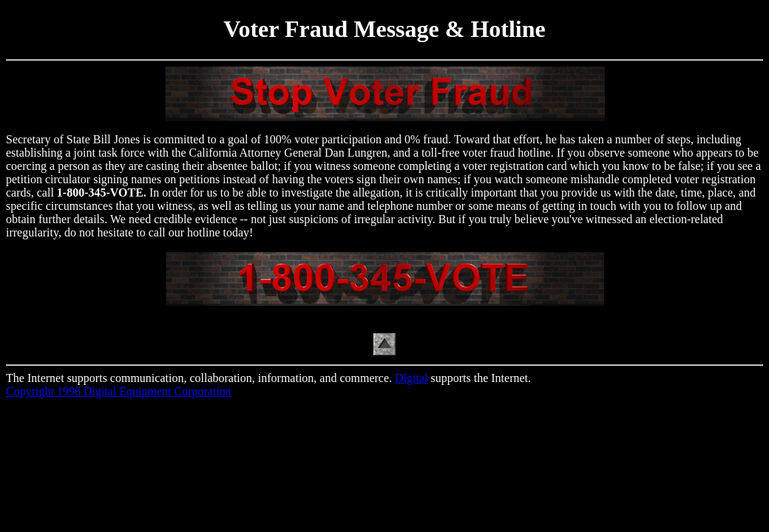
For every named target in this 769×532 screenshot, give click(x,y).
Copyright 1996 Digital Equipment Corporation (119, 391)
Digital (411, 378)
